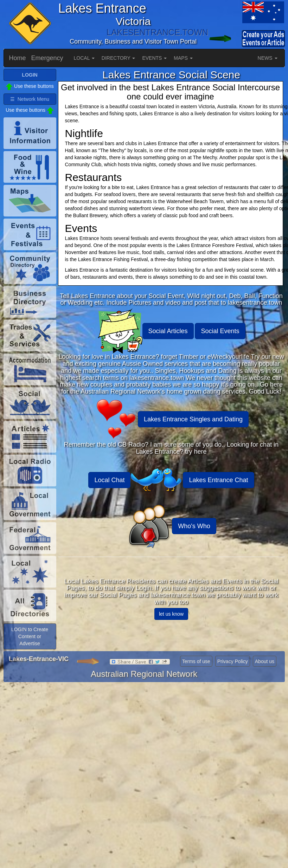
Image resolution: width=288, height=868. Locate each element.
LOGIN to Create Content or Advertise (30, 636)
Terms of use (196, 661)
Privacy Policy (233, 661)
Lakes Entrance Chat (218, 480)
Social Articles (168, 331)
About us (265, 661)
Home (18, 58)
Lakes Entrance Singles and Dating (193, 419)
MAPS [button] (183, 58)
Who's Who (194, 526)
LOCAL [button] (84, 58)
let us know (171, 614)
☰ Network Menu (30, 99)
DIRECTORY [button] (119, 58)
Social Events (220, 331)
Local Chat (109, 480)
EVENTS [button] (154, 58)
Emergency (47, 58)
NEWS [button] (268, 58)
